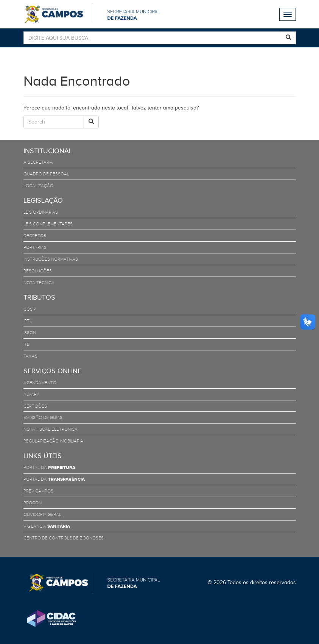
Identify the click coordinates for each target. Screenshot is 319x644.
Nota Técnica (39, 283)
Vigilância (47, 526)
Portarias (35, 247)
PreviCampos (38, 491)
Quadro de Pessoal (46, 174)
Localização (38, 186)
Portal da (49, 467)
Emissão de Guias (43, 417)
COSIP (30, 309)
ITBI (27, 344)
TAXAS (30, 356)
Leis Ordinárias (41, 212)
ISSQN (30, 333)
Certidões (35, 406)
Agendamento (40, 383)
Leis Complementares (48, 224)
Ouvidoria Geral (42, 514)
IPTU (28, 321)
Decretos (35, 236)
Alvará (32, 394)
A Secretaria (38, 162)
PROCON (33, 503)
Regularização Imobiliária (53, 441)
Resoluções (38, 271)
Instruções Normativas (51, 259)
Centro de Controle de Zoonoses (64, 538)
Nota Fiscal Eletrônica (51, 429)
